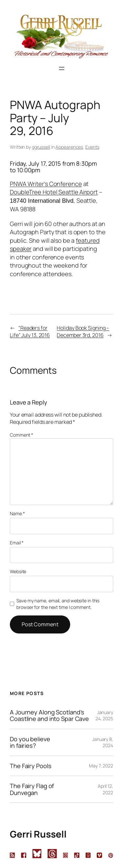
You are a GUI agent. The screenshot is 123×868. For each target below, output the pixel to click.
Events (92, 147)
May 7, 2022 (101, 766)
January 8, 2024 (103, 742)
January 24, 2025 (104, 716)
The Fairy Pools (31, 766)
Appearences (69, 147)
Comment (21, 435)
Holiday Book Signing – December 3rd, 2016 (83, 332)
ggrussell (41, 147)
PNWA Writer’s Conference (46, 184)
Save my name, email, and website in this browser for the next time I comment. (58, 604)
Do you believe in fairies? (30, 742)
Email (17, 543)
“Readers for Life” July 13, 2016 (30, 332)
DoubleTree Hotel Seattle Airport (54, 192)
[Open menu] (62, 68)
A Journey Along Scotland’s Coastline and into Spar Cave (49, 716)
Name (17, 513)
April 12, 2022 (105, 789)
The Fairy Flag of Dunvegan (32, 789)
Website (18, 571)
